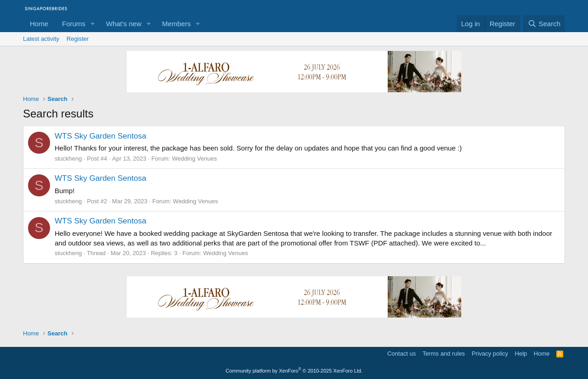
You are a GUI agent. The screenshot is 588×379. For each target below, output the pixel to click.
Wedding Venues (194, 159)
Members (177, 24)
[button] (93, 24)
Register (78, 39)
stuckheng (68, 159)
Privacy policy (490, 354)
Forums (74, 24)
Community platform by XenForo (294, 371)
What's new (124, 24)
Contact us (401, 354)
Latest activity (41, 39)
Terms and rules (444, 354)
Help (521, 354)
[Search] (544, 24)
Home (39, 24)
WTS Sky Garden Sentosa (100, 136)
